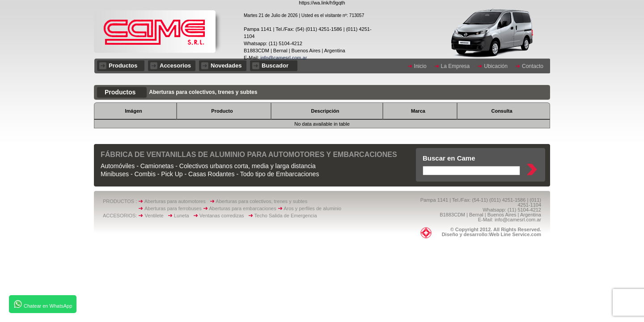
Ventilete (156, 216)
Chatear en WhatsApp (43, 304)
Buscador (275, 66)
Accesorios (175, 66)
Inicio (420, 66)
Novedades (226, 66)
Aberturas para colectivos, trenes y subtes (261, 201)
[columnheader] (135, 111)
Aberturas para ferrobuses (174, 208)
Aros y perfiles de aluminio (314, 208)
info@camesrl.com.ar (283, 58)
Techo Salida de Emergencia (286, 216)
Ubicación (496, 66)
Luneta (184, 216)
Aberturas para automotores (175, 201)
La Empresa (455, 66)
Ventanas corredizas (224, 216)
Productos (123, 66)
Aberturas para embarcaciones (242, 208)
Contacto (533, 66)
